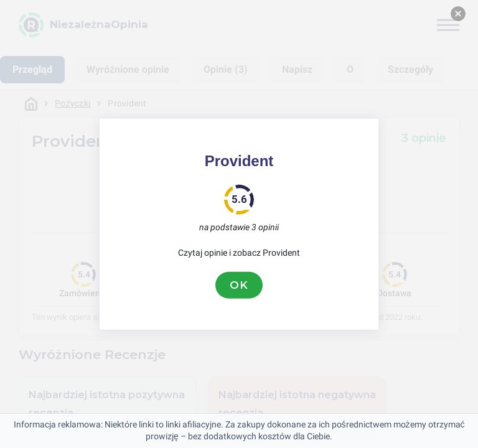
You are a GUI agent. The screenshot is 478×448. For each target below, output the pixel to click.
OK (239, 285)
